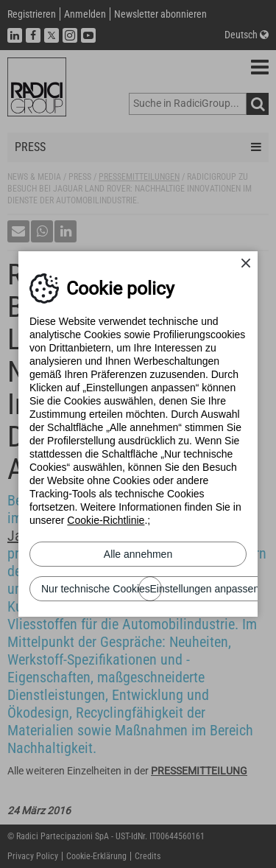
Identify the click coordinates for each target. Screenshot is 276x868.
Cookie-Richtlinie (106, 520)
